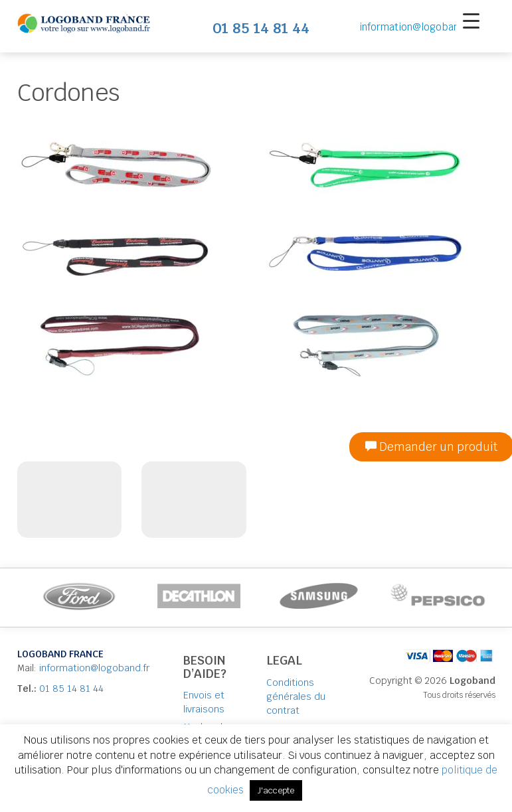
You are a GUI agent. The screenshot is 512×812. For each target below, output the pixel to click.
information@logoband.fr (417, 27)
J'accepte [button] (276, 790)
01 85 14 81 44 (71, 689)
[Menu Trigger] (471, 20)
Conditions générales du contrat (296, 696)
